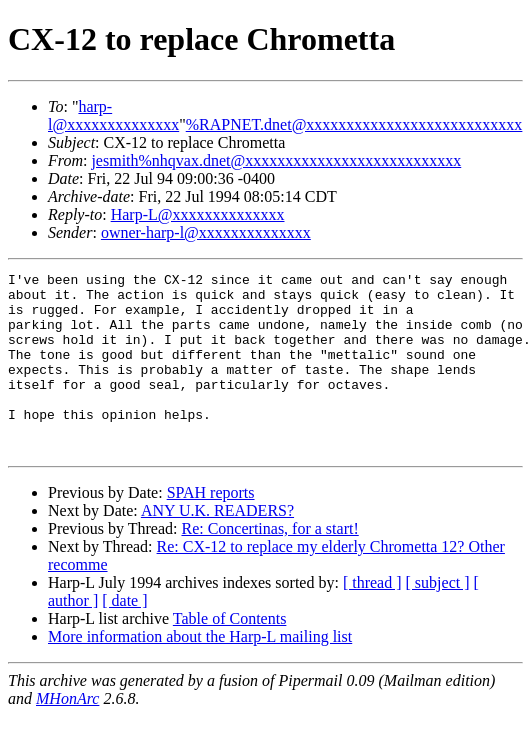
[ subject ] (438, 618)
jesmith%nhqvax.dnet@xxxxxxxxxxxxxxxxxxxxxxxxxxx (276, 160)
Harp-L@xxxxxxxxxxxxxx (198, 214)
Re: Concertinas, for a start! (269, 564)
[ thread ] (372, 618)
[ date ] (124, 636)
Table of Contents (230, 654)
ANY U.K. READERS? (217, 546)
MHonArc (67, 734)
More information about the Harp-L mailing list (200, 672)
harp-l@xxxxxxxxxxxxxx (113, 115)
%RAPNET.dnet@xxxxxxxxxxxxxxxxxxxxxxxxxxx (354, 124)
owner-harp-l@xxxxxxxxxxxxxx (206, 232)
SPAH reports (211, 528)
